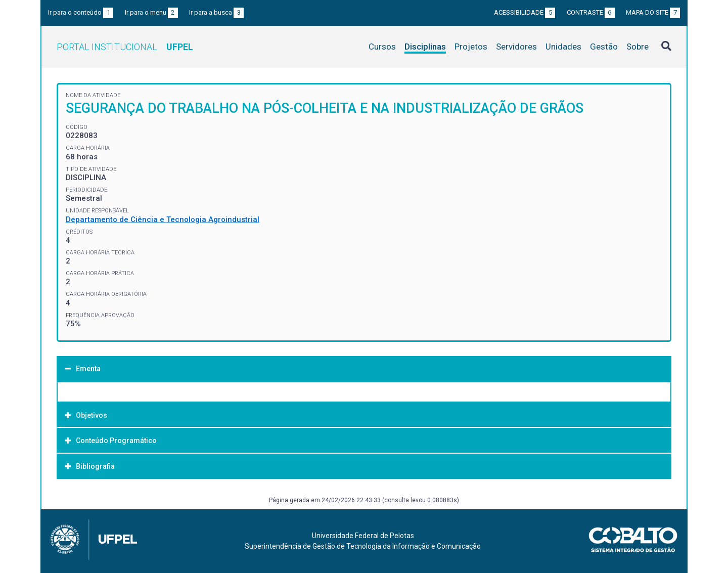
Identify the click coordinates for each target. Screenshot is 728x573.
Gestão (604, 47)
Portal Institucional (125, 47)
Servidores (516, 47)
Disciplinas (425, 47)
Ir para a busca (216, 12)
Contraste (591, 12)
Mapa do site (653, 12)
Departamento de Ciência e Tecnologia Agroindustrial (163, 219)
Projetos (471, 47)
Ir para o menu (151, 12)
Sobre (638, 47)
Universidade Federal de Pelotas (363, 536)
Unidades (563, 47)
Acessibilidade (525, 12)
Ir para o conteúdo (81, 12)
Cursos (382, 47)
